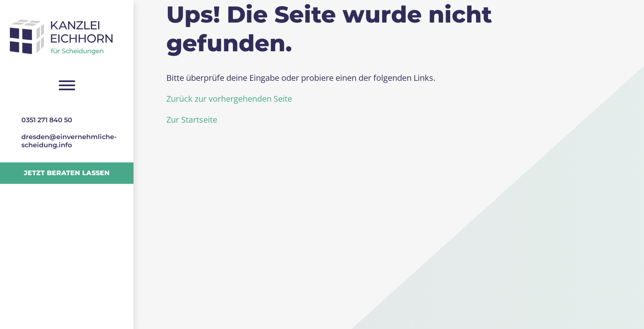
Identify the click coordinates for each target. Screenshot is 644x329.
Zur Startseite (192, 120)
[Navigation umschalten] (67, 85)
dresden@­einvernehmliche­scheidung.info (69, 141)
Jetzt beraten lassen (67, 173)
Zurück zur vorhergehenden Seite (229, 99)
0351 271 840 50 (47, 120)
